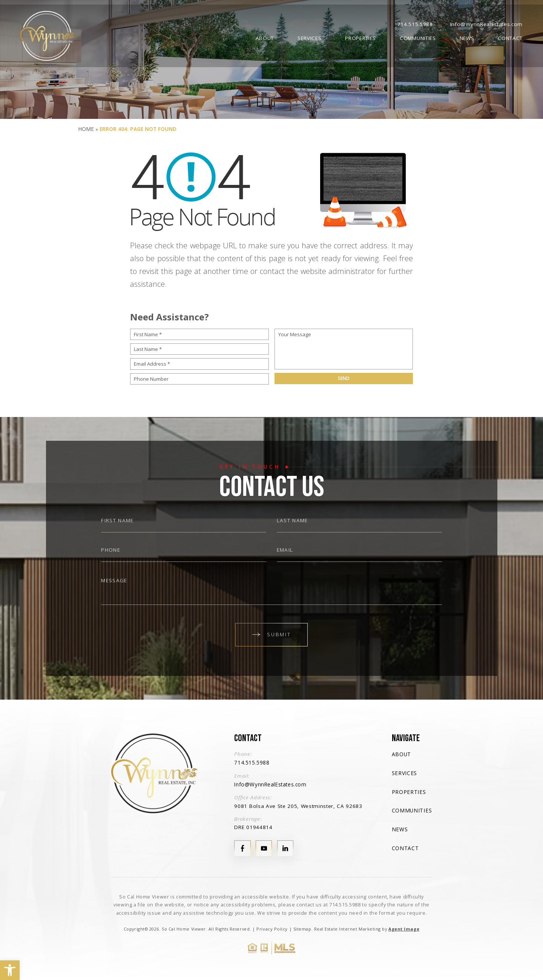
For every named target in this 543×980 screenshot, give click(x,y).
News (467, 37)
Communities (418, 37)
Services (309, 37)
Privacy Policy (273, 927)
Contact (510, 37)
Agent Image (403, 927)
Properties (360, 37)
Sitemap (302, 927)
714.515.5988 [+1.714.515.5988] (415, 22)
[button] (10, 970)
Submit (271, 634)
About (265, 37)
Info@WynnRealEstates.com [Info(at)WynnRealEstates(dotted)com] (486, 22)
